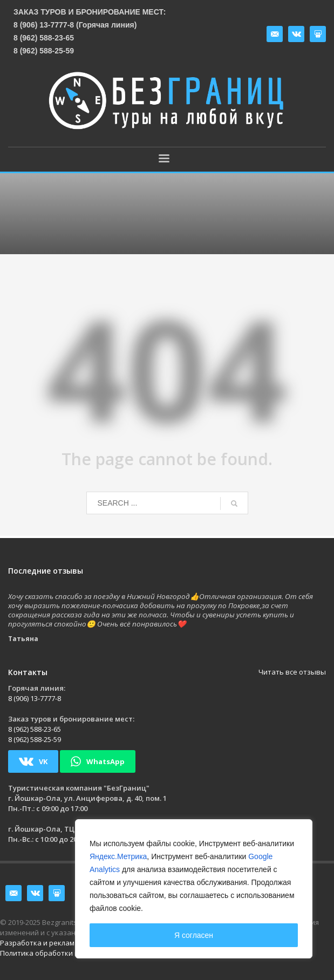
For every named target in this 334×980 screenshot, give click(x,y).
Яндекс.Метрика (118, 856)
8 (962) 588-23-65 (44, 38)
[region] (194, 889)
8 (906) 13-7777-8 (35, 698)
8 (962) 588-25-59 (44, 51)
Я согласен (194, 935)
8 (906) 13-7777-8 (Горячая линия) (75, 25)
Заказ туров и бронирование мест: (90, 12)
